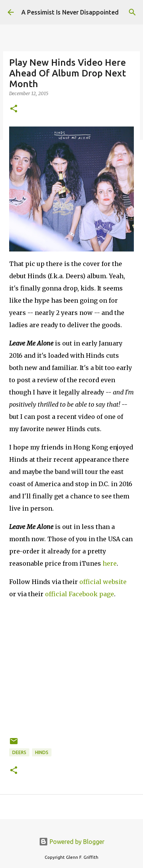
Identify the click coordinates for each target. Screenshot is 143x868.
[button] (14, 109)
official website (103, 582)
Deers (19, 752)
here (110, 563)
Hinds (42, 752)
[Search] (132, 12)
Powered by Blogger (72, 842)
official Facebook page (80, 594)
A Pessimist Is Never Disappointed (70, 12)
